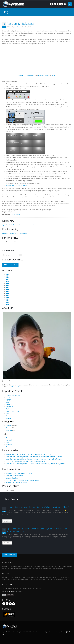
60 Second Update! (12, 478)
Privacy (58, 632)
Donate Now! (10, 265)
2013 (7, 295)
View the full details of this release (17, 185)
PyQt (8, 414)
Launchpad (10, 407)
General (9, 426)
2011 (7, 299)
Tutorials (9, 430)
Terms (63, 632)
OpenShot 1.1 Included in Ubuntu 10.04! (15, 233)
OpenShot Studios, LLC (37, 632)
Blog (5, 12)
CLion (8, 397)
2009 (7, 303)
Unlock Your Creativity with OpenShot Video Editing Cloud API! (25, 461)
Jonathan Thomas (44, 75)
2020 (7, 282)
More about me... (17, 387)
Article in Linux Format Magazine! (17, 483)
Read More (7, 521)
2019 (7, 284)
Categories (8, 421)
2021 (7, 280)
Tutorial (9, 447)
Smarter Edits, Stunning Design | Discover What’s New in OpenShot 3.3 (28, 454)
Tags (5, 434)
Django (8, 400)
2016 (7, 289)
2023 (7, 276)
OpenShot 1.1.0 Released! (26, 75)
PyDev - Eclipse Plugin (13, 411)
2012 (7, 297)
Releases (9, 428)
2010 (7, 301)
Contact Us (8, 584)
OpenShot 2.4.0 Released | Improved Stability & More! (23, 480)
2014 (7, 293)
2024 (7, 274)
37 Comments (16, 214)
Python (8, 416)
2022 (7, 278)
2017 (7, 287)
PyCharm (9, 409)
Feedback (9, 440)
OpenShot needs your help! (15, 476)
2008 (7, 305)
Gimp (8, 402)
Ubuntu (8, 418)
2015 (7, 291)
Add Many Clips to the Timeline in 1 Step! (19, 473)
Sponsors (7, 609)
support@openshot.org (16, 591)
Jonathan (17, 27)
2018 (7, 286)
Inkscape (9, 404)
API (7, 438)
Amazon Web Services (13, 395)
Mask (8, 442)
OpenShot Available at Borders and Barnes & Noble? (19, 225)
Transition (9, 445)
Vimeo (54, 75)
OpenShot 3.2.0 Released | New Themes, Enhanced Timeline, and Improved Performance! (34, 459)
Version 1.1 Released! (21, 24)
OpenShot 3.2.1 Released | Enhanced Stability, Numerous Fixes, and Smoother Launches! (34, 457)
